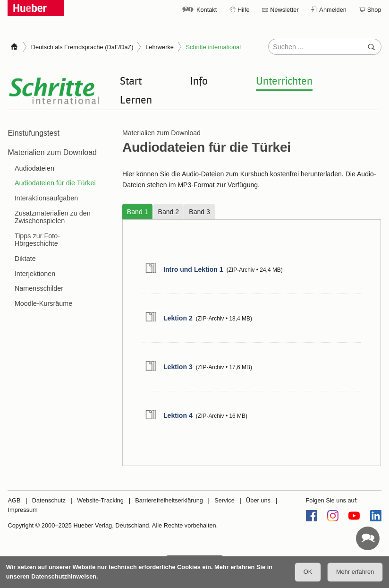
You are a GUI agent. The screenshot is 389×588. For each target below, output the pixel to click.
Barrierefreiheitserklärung (169, 500)
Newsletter (284, 10)
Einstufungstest (33, 133)
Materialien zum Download (52, 152)
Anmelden (333, 10)
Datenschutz (49, 500)
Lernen (136, 99)
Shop (374, 10)
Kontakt (207, 10)
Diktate (25, 259)
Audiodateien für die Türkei (55, 183)
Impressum (22, 510)
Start (131, 80)
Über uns (258, 500)
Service (224, 500)
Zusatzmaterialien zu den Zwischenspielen (53, 217)
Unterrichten (284, 80)
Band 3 (200, 212)
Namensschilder (39, 288)
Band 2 (169, 212)
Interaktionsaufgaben (46, 198)
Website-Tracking (100, 500)
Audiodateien (34, 168)
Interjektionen (35, 274)
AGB (14, 500)
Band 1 (138, 212)
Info (199, 80)
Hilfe (244, 10)
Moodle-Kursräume (43, 303)
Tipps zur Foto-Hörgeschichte (37, 240)
